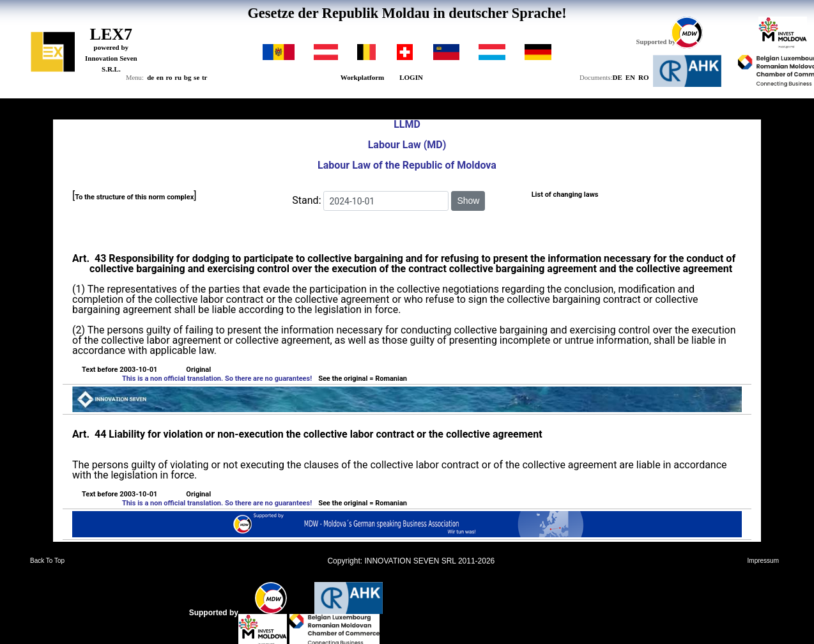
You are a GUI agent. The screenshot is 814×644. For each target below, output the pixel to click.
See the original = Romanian (363, 379)
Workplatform (362, 77)
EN (630, 77)
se (196, 77)
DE (617, 77)
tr (205, 77)
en (160, 77)
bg (188, 77)
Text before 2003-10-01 (119, 370)
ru (178, 77)
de (150, 77)
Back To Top (47, 561)
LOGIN (411, 77)
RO (644, 77)
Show (468, 201)
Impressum (763, 561)
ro (169, 77)
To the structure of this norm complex (134, 197)
